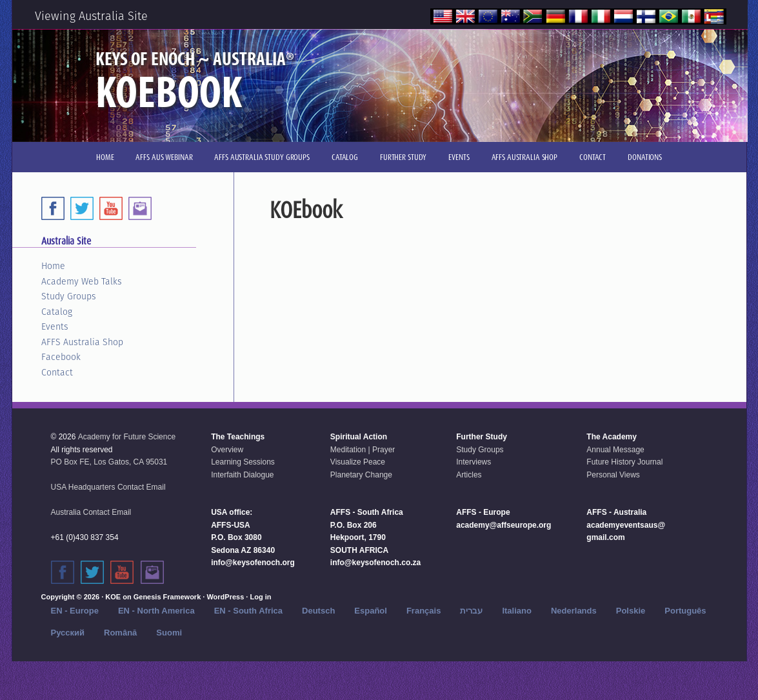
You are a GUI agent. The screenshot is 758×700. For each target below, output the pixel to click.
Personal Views (613, 475)
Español (371, 611)
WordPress (225, 597)
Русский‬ (68, 633)
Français (424, 611)
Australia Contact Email (91, 512)
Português (685, 611)
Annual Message (615, 450)
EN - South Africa (248, 611)
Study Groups (69, 296)
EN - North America (156, 611)
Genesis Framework (167, 597)
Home (53, 266)
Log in (260, 597)
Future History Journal (624, 462)
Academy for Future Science (127, 437)
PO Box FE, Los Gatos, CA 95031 (109, 462)
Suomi (169, 633)
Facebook (61, 357)
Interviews (474, 462)
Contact (57, 372)
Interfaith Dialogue (242, 475)
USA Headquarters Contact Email (108, 487)
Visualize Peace (358, 462)
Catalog (57, 312)
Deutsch (318, 611)
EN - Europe (75, 611)
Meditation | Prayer (363, 450)
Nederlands (574, 611)
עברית (471, 611)
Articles (469, 475)
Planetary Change (361, 475)
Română (120, 633)
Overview (227, 450)
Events (55, 326)
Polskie (631, 611)
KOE (113, 597)
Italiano (517, 611)
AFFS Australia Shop (82, 342)
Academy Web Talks (82, 281)
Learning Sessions (243, 462)
